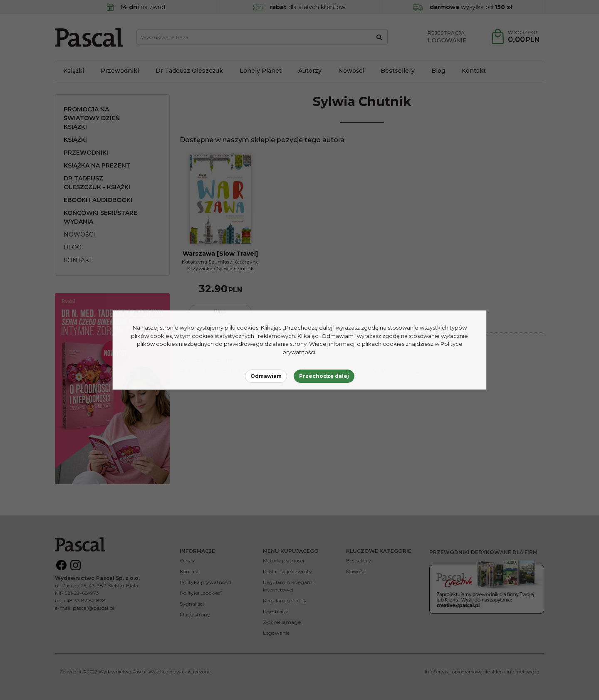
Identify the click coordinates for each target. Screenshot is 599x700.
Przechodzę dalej (324, 376)
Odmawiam (266, 376)
